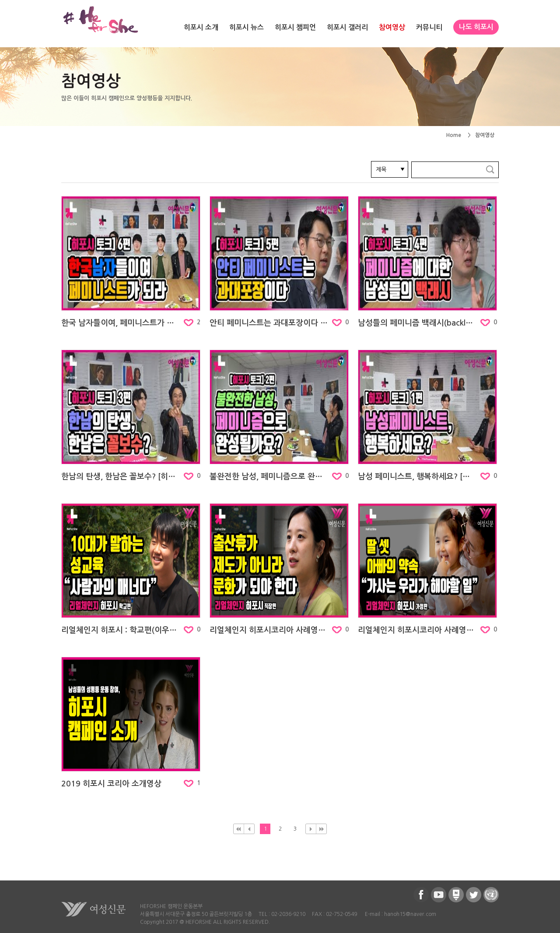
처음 (239, 829)
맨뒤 (322, 829)
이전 (249, 829)
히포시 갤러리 (347, 27)
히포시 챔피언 (295, 27)
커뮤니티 (429, 27)
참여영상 (392, 27)
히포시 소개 (201, 27)
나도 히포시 (476, 27)
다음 (311, 829)
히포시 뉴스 (247, 27)
